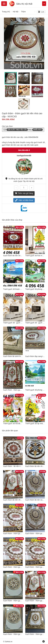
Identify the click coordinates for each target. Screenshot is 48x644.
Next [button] (44, 43)
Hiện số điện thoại (24, 200)
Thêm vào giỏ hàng (24, 193)
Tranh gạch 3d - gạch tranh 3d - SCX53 (19, 323)
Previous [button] (4, 43)
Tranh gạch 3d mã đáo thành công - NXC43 (20, 423)
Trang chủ (6, 12)
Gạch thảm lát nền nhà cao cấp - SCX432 (20, 256)
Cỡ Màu (23, 130)
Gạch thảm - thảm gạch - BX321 (16, 390)
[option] (24, 43)
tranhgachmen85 (24, 156)
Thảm (23, 12)
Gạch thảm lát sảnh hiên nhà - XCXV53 (19, 356)
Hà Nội (16, 12)
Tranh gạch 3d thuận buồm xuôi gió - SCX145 (21, 289)
